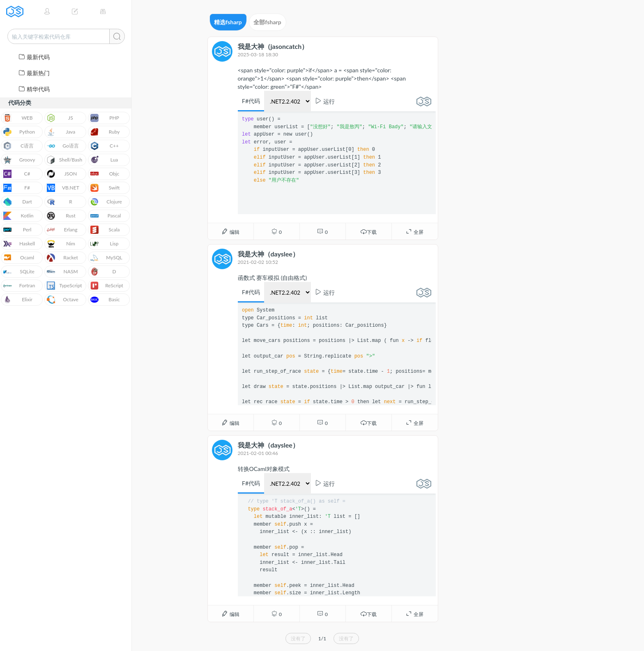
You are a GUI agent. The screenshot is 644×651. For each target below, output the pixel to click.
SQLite (19, 272)
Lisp (105, 244)
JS (60, 118)
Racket (62, 258)
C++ (105, 146)
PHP (105, 118)
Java (61, 132)
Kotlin (18, 216)
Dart (18, 202)
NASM (62, 272)
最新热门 (34, 73)
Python (19, 132)
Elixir (18, 300)
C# (17, 174)
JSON (62, 174)
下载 (368, 232)
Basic (105, 300)
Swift (105, 188)
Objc (105, 174)
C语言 (18, 146)
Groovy (19, 160)
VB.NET (63, 188)
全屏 (414, 232)
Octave (63, 300)
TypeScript (64, 286)
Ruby (105, 132)
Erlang (62, 230)
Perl (17, 230)
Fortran (19, 286)
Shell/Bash (64, 160)
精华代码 (34, 89)
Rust (61, 216)
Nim (61, 244)
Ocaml (19, 258)
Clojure (106, 202)
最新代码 (34, 57)
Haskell (19, 244)
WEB (18, 118)
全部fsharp (267, 22)
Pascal (106, 216)
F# (17, 188)
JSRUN (17, 11)
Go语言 (63, 146)
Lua (104, 160)
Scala (105, 230)
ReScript (107, 286)
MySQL (106, 258)
